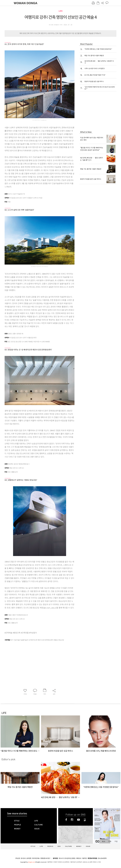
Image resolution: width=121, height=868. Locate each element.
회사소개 (61, 858)
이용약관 (84, 858)
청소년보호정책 (102, 858)
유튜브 (79, 820)
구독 (110, 841)
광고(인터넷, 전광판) (70, 858)
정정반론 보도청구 (45, 858)
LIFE (61, 11)
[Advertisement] (35, 657)
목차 (104, 841)
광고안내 (23, 858)
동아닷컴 (55, 858)
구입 (116, 841)
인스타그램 (72, 820)
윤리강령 (29, 858)
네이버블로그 (85, 820)
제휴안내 (79, 858)
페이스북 (66, 820)
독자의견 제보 (36, 858)
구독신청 (17, 858)
